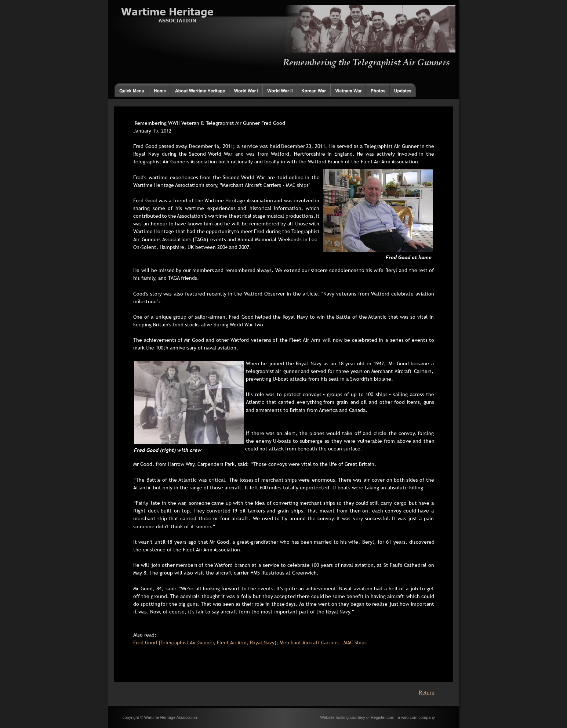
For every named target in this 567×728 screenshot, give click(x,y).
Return (426, 693)
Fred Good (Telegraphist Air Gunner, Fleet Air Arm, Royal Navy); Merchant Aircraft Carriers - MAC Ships (250, 642)
